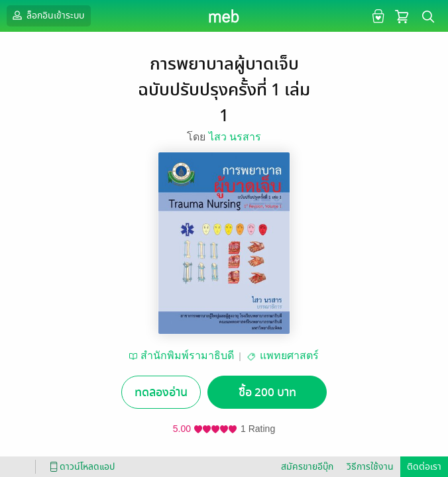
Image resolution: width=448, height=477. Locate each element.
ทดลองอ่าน (161, 393)
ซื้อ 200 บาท (267, 393)
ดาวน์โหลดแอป (80, 467)
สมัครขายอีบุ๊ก (307, 467)
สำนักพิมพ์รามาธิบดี (187, 355)
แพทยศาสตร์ (289, 355)
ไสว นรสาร (235, 137)
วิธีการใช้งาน (370, 467)
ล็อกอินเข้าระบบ (47, 15)
